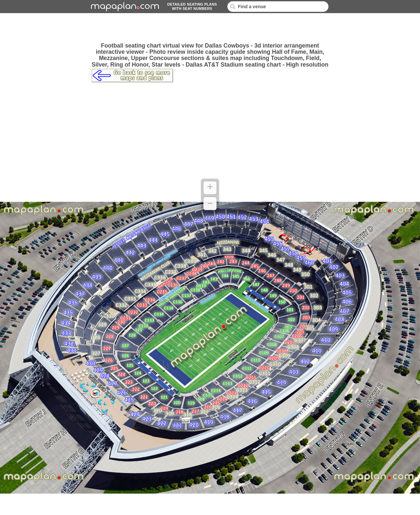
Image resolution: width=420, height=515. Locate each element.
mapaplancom (124, 7)
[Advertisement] (210, 28)
